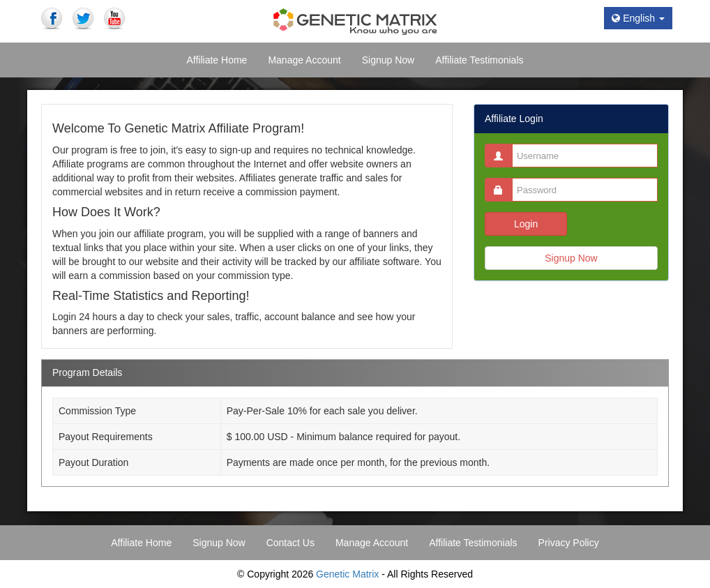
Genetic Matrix (347, 574)
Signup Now (571, 258)
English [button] (638, 18)
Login (526, 224)
